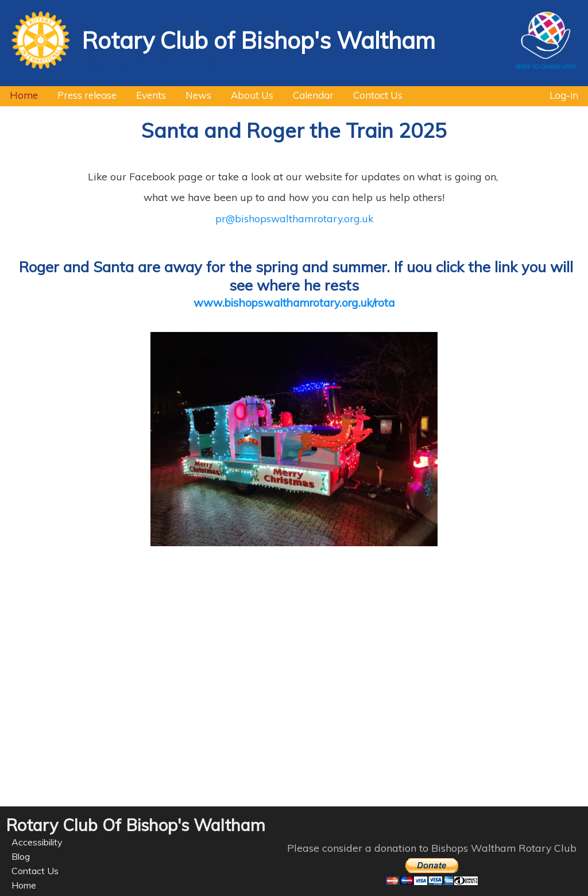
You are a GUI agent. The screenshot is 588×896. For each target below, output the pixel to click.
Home (19, 94)
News (194, 94)
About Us (247, 94)
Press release (82, 94)
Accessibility (37, 842)
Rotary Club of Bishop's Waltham (258, 40)
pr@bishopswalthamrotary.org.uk (294, 218)
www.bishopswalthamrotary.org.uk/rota (294, 303)
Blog (21, 856)
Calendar (308, 94)
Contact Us (373, 94)
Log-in (564, 94)
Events (146, 94)
